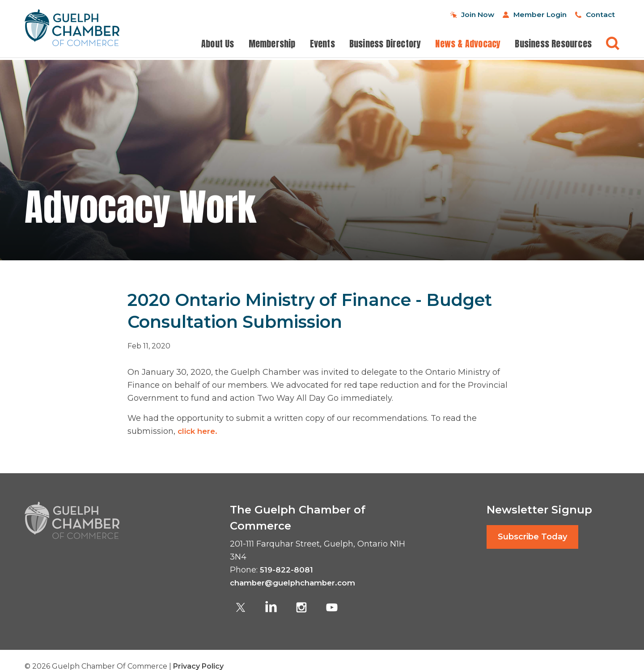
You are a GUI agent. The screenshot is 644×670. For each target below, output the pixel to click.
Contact (595, 15)
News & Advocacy (468, 45)
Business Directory (385, 45)
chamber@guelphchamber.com (297, 583)
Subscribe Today (532, 537)
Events (322, 45)
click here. (201, 431)
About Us (218, 45)
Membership (272, 45)
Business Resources (553, 45)
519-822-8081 (287, 570)
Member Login (519, 15)
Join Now (441, 15)
